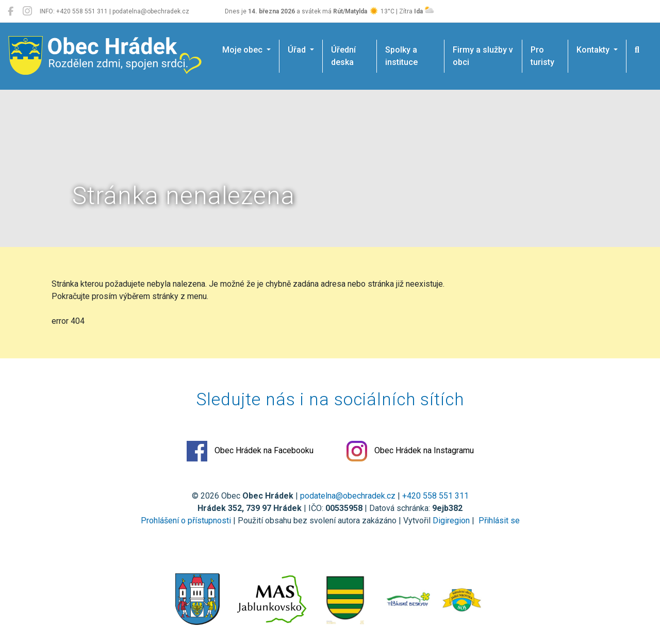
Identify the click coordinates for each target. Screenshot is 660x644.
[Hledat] (637, 50)
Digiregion (451, 521)
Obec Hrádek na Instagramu (410, 451)
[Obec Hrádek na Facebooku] (11, 11)
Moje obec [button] (243, 50)
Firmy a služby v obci (483, 56)
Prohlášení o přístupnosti (186, 521)
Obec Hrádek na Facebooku (250, 451)
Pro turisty (542, 56)
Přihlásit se (498, 521)
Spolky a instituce (401, 56)
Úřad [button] (298, 50)
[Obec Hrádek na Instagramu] (27, 11)
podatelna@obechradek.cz (348, 496)
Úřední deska (343, 56)
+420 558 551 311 (435, 496)
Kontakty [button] (594, 50)
